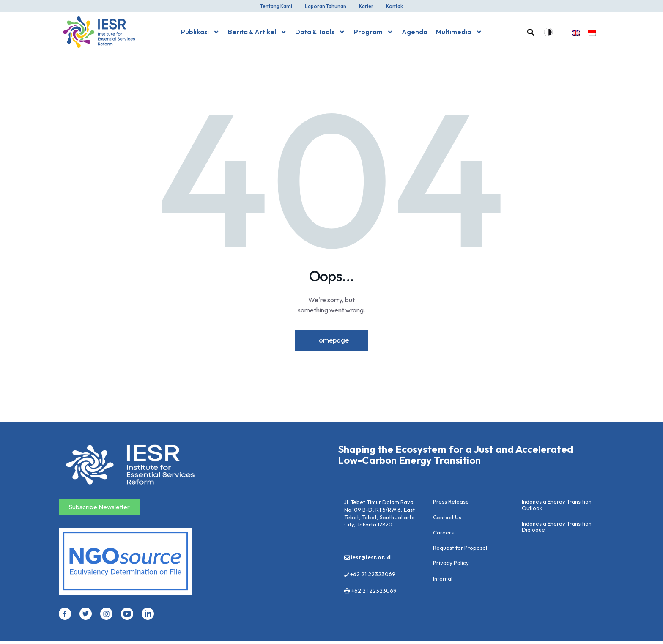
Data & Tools (320, 32)
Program (374, 32)
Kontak (395, 6)
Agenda (415, 32)
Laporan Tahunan (326, 6)
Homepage (331, 341)
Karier (366, 6)
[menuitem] (576, 32)
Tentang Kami (276, 6)
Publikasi (200, 32)
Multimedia (459, 32)
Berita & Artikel (257, 32)
